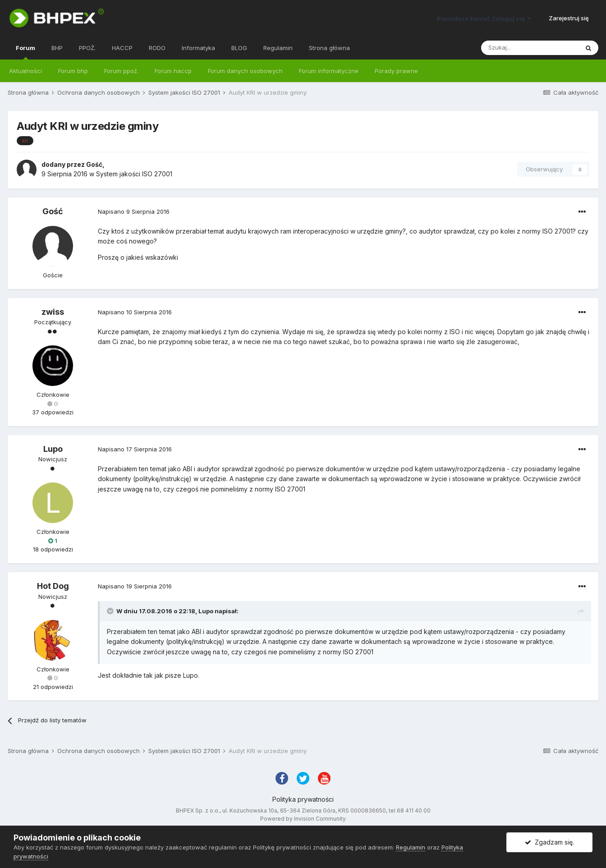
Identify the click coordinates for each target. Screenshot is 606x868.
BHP (57, 48)
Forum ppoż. (121, 71)
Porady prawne (396, 71)
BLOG (239, 48)
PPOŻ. (87, 48)
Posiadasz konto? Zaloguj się (484, 18)
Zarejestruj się (569, 18)
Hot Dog (53, 586)
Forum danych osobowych (245, 71)
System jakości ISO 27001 (134, 174)
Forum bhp (73, 71)
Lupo (53, 449)
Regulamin (278, 48)
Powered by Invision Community (303, 819)
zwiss (53, 312)
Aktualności (25, 71)
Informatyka (198, 48)
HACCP (122, 48)
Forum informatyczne (329, 71)
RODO (157, 48)
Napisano (134, 211)
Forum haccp (173, 71)
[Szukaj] (530, 48)
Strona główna (329, 48)
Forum (25, 52)
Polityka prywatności (303, 799)
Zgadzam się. (549, 842)
